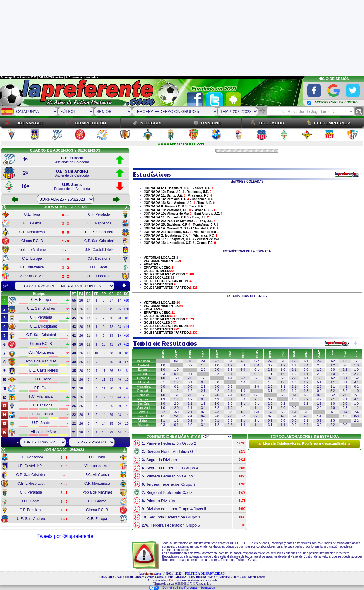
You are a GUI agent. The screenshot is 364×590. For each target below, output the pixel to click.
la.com (150, 573)
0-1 (176, 361)
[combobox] (310, 111)
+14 (126, 327)
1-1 (306, 361)
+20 (126, 300)
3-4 (243, 365)
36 (111, 318)
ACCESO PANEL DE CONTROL (337, 102)
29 (111, 336)
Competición (91, 123)
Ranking (211, 123)
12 (88, 344)
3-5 (230, 421)
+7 (126, 362)
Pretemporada (333, 123)
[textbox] (310, 112)
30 (119, 353)
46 (119, 380)
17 (88, 300)
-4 (126, 406)
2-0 (319, 365)
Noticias (151, 123)
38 (111, 353)
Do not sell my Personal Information (182, 588)
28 (119, 318)
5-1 (319, 382)
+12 (126, 344)
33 (111, 380)
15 (88, 309)
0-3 (163, 374)
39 (119, 388)
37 (111, 300)
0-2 (257, 361)
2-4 (306, 365)
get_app (127, 207)
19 (119, 336)
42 (111, 327)
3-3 (283, 378)
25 (119, 309)
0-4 (345, 412)
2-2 (270, 361)
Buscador (272, 123)
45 (111, 309)
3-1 (345, 378)
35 (111, 362)
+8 (126, 318)
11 (88, 336)
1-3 (345, 361)
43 (119, 415)
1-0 (163, 365)
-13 (126, 380)
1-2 (294, 361)
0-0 (190, 361)
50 (119, 424)
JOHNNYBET (30, 123)
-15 (126, 432)
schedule (4, 207)
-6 (126, 371)
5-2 (332, 391)
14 (104, 415)
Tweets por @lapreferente (65, 536)
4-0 (332, 374)
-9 (126, 388)
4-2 (345, 374)
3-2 (270, 365)
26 (81, 300)
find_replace (359, 111)
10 (104, 344)
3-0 (217, 370)
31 (111, 397)
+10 (126, 336)
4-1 (243, 361)
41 (111, 344)
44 (119, 397)
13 (88, 318)
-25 (126, 424)
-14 (126, 415)
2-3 (270, 387)
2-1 (203, 361)
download (124, 286)
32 (119, 371)
